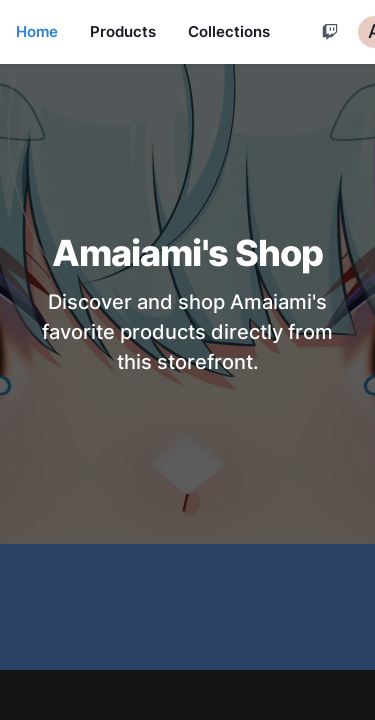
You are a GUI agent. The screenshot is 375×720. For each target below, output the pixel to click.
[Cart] (330, 32)
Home (37, 31)
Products (123, 31)
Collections (229, 31)
